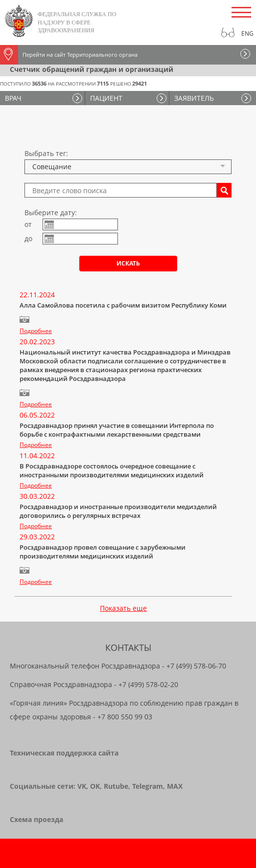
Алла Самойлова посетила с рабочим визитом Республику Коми (123, 305)
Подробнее (36, 331)
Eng (247, 33)
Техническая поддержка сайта (64, 753)
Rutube (116, 786)
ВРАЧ (13, 98)
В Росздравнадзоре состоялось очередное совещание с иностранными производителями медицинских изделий (112, 470)
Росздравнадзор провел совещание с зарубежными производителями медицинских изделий (103, 552)
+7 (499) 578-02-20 (148, 684)
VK (82, 786)
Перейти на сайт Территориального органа (69, 55)
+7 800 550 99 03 (125, 717)
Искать (128, 263)
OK (95, 786)
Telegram (148, 786)
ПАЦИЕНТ (106, 98)
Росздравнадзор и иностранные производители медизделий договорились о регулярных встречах (118, 511)
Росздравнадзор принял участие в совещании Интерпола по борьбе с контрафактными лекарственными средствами (117, 430)
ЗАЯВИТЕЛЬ (194, 98)
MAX (175, 786)
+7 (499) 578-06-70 (196, 666)
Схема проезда (36, 819)
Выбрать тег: (46, 153)
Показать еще (123, 608)
